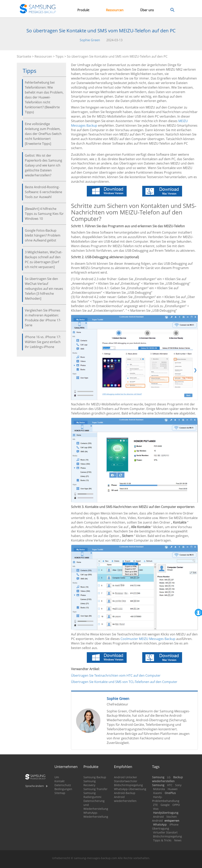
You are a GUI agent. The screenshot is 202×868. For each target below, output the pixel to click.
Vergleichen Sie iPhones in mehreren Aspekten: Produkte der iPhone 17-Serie (43, 318)
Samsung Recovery (90, 783)
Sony (178, 785)
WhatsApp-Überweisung (130, 789)
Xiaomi (158, 793)
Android (158, 817)
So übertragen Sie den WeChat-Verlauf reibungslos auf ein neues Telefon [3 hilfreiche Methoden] (44, 289)
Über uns (147, 10)
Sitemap (60, 793)
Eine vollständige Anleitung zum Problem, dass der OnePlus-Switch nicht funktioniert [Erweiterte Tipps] (43, 134)
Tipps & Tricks (162, 840)
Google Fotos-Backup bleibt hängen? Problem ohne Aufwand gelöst (43, 235)
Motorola (159, 789)
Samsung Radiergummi (92, 795)
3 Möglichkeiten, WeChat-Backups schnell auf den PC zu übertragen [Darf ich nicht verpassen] (44, 260)
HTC (170, 785)
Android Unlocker (126, 777)
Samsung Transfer (95, 789)
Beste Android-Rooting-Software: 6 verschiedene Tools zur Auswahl (43, 192)
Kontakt (59, 781)
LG (169, 777)
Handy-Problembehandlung (166, 799)
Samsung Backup (95, 777)
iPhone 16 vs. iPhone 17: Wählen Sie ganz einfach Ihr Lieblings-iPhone (43, 342)
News (178, 840)
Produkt (83, 10)
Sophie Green (90, 40)
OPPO (176, 805)
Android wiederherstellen (125, 799)
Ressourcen (115, 10)
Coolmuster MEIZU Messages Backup (148, 639)
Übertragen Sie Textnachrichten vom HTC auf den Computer (116, 675)
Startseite (24, 56)
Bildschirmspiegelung (128, 785)
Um (57, 777)
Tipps (59, 56)
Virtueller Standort (165, 832)
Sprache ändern (35, 786)
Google (165, 805)
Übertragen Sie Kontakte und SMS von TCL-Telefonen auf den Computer (124, 682)
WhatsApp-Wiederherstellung (96, 815)
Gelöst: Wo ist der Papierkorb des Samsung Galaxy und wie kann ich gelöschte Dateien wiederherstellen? (43, 165)
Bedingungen (63, 789)
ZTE (155, 805)
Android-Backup (125, 793)
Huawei (173, 789)
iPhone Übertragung (165, 826)
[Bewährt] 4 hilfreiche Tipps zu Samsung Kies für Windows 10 (44, 214)
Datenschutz (63, 785)
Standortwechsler (126, 781)
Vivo (156, 809)
